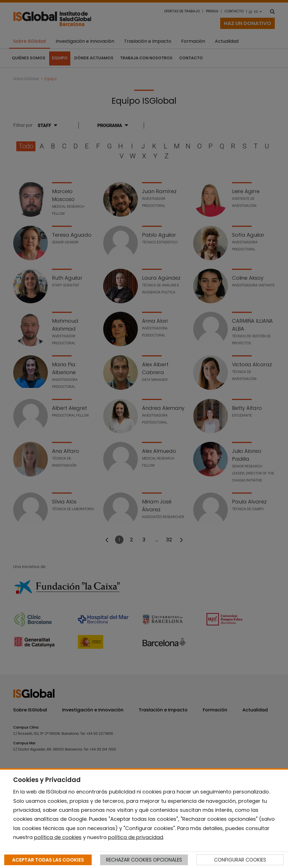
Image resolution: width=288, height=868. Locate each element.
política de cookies (58, 837)
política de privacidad (136, 837)
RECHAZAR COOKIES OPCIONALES (144, 860)
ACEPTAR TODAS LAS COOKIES (48, 860)
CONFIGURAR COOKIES (240, 860)
